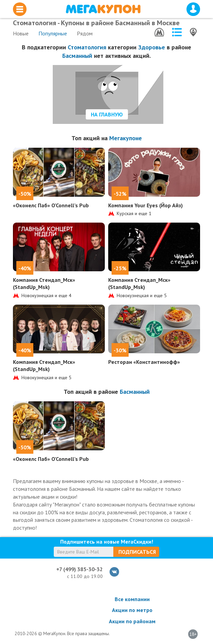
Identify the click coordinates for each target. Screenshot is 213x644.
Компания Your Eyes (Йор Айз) (145, 205)
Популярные (53, 33)
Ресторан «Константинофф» (144, 362)
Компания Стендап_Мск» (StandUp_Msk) (44, 283)
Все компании (132, 599)
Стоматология (87, 47)
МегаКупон (103, 9)
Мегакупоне (126, 138)
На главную (107, 114)
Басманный (77, 56)
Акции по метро (132, 610)
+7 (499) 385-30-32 (79, 569)
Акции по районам (132, 621)
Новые (21, 33)
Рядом (85, 33)
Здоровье (152, 47)
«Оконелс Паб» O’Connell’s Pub (51, 205)
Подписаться (137, 552)
